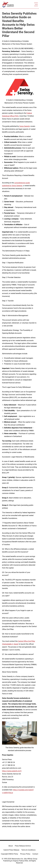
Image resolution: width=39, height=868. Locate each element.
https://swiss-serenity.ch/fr (12, 771)
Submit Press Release (11, 850)
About (11, 846)
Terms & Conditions (28, 850)
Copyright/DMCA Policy (10, 854)
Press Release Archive (23, 846)
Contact (35, 854)
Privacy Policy (25, 854)
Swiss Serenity (25, 126)
